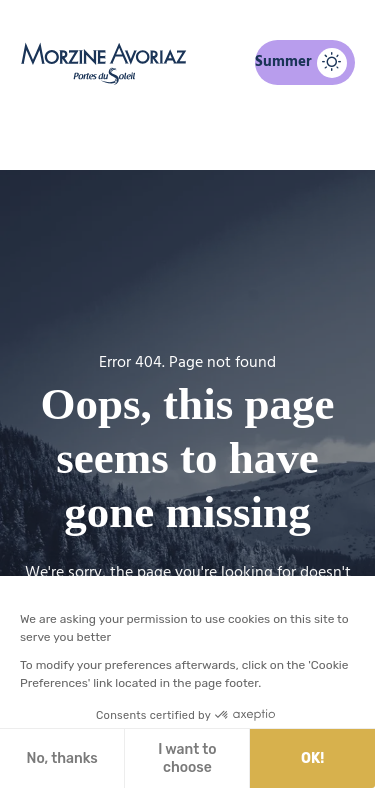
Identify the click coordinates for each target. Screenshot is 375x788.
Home (83, 136)
